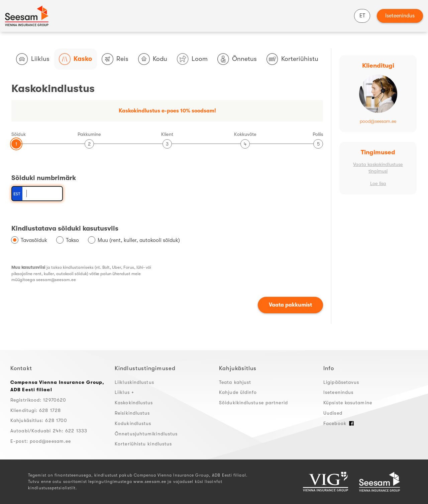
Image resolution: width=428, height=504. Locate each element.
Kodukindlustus (133, 423)
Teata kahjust (235, 382)
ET (362, 16)
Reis (115, 59)
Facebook (339, 423)
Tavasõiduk (34, 240)
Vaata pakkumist (290, 305)
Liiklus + (124, 392)
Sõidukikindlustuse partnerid (253, 403)
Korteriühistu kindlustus (143, 444)
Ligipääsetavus (341, 382)
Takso (72, 240)
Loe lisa (378, 184)
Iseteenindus (400, 16)
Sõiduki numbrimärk (44, 178)
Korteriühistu (292, 59)
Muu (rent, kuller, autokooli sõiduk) (139, 240)
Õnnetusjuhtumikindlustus (146, 434)
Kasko (75, 59)
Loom (192, 59)
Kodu (153, 59)
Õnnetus (237, 59)
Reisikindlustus (132, 413)
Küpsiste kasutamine (348, 403)
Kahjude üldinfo (238, 392)
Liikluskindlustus (134, 382)
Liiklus (33, 59)
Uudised (333, 413)
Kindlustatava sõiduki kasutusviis (65, 228)
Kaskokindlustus (134, 403)
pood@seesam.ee (378, 121)
